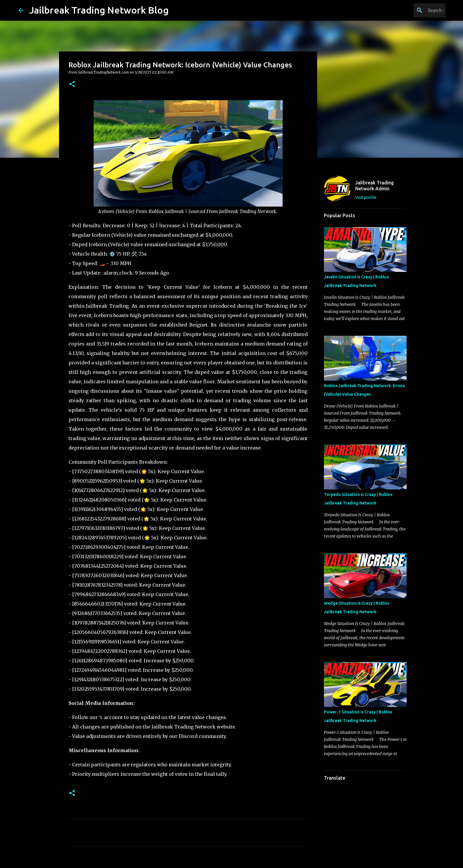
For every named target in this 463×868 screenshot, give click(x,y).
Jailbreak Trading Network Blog (99, 10)
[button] (72, 84)
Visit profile (366, 197)
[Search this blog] (415, 10)
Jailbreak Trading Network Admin (374, 186)
